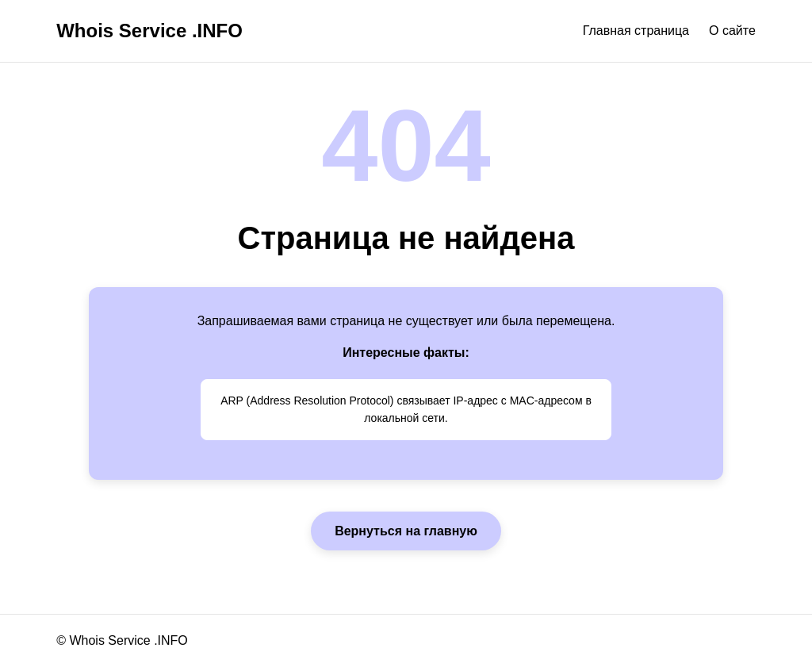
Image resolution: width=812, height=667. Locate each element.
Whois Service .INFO (149, 31)
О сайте (732, 31)
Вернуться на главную (406, 531)
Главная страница (636, 31)
